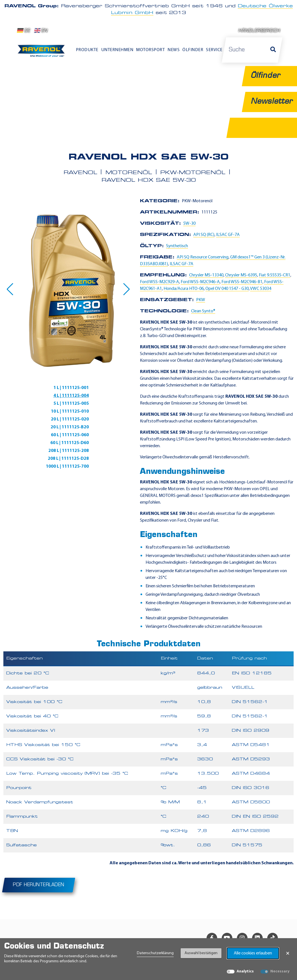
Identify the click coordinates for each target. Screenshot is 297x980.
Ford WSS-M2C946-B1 (242, 282)
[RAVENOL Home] (42, 53)
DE (24, 31)
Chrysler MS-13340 (206, 275)
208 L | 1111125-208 (69, 451)
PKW (201, 300)
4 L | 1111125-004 (71, 396)
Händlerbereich (259, 31)
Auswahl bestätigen (201, 953)
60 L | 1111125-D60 (70, 443)
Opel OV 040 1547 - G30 (227, 289)
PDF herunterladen (39, 885)
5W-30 (189, 224)
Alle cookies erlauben (253, 953)
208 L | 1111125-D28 (68, 459)
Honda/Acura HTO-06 (184, 289)
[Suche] (273, 50)
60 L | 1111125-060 (70, 435)
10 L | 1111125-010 (70, 411)
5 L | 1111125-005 (71, 404)
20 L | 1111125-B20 (70, 427)
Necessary (280, 971)
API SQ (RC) (204, 235)
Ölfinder (193, 50)
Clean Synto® (203, 311)
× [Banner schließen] (288, 953)
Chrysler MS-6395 (241, 275)
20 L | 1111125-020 (70, 419)
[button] (10, 289)
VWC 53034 (261, 289)
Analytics (245, 971)
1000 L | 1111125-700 (67, 467)
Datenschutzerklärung (155, 953)
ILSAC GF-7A (228, 235)
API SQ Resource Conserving (203, 257)
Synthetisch (177, 246)
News (174, 50)
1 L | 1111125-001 (71, 388)
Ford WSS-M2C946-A (200, 282)
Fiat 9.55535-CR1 (275, 275)
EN (41, 31)
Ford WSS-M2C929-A (159, 282)
